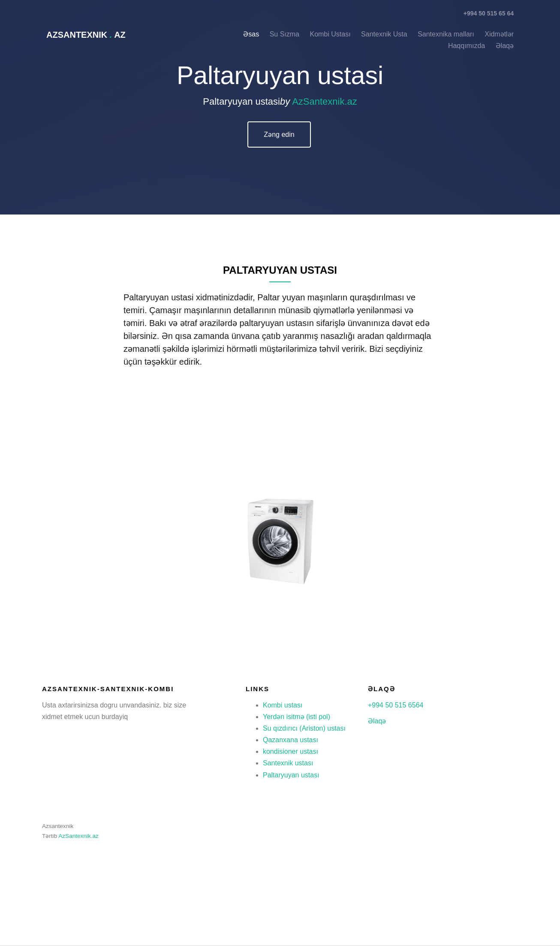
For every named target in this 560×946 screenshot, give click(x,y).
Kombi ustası (283, 705)
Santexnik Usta (384, 34)
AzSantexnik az (86, 35)
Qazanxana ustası (291, 740)
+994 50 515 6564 (396, 705)
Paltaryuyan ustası (291, 775)
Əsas (251, 34)
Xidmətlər (499, 34)
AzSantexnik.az (325, 101)
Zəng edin (279, 134)
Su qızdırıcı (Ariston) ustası (304, 728)
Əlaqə (377, 721)
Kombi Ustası (331, 34)
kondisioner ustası (291, 751)
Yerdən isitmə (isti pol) (297, 717)
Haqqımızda (467, 46)
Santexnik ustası (288, 763)
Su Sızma (285, 34)
